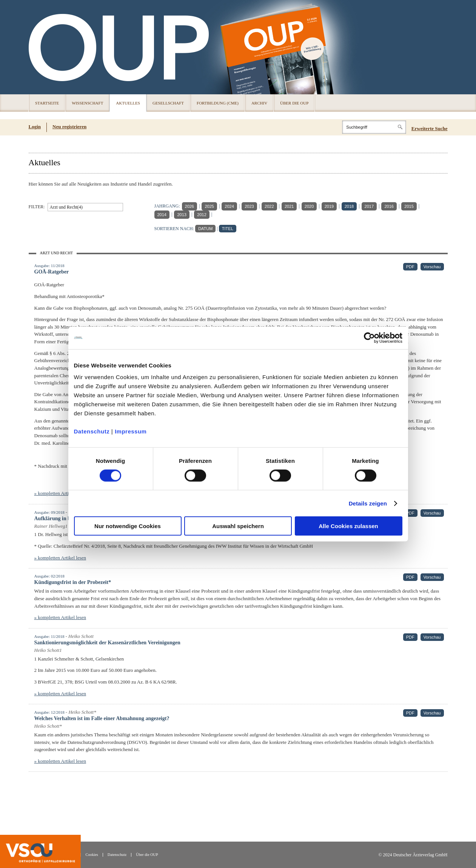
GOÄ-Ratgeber (52, 272)
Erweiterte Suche (430, 128)
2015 (409, 206)
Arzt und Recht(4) (66, 207)
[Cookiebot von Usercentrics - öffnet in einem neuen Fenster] (369, 338)
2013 (182, 215)
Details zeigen (368, 503)
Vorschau (432, 267)
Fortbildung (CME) (218, 103)
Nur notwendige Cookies (128, 526)
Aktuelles (128, 103)
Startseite (47, 103)
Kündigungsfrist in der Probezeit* (73, 582)
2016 (389, 206)
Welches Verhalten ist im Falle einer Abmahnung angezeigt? (102, 718)
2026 (189, 206)
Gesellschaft (168, 103)
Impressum (131, 431)
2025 (209, 206)
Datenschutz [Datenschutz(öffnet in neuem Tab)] (117, 855)
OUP (38, 47)
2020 (309, 206)
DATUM (205, 229)
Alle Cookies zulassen (348, 526)
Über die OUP (294, 103)
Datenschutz (92, 431)
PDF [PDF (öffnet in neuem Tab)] (410, 267)
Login (35, 127)
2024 (229, 206)
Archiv (259, 103)
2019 (329, 206)
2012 (202, 215)
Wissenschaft (87, 103)
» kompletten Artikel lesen (60, 493)
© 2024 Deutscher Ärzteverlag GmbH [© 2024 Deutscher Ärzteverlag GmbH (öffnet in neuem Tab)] (413, 855)
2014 (162, 215)
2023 (249, 206)
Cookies (92, 855)
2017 (369, 206)
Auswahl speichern (238, 526)
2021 (289, 206)
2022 (269, 206)
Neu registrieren (69, 127)
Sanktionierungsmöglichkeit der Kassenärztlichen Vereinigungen (107, 643)
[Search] (374, 127)
